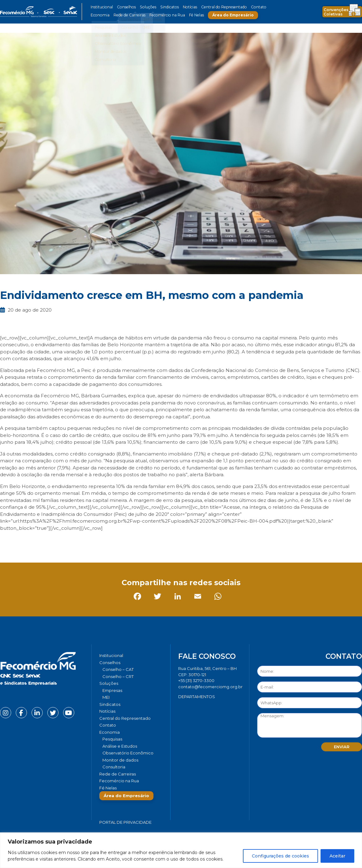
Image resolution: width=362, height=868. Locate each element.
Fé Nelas (193, 15)
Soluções (146, 7)
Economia (100, 15)
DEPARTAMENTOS (197, 697)
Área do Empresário (229, 15)
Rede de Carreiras (128, 15)
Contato (253, 7)
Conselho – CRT (118, 676)
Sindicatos (167, 7)
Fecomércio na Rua (165, 15)
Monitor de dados (120, 760)
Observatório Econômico (128, 753)
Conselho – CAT (118, 669)
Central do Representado (220, 7)
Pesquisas (112, 739)
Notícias (187, 7)
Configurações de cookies (280, 856)
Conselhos (126, 7)
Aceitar (337, 856)
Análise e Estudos (120, 746)
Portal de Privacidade (125, 822)
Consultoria (114, 767)
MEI (106, 697)
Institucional (102, 7)
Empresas (112, 690)
